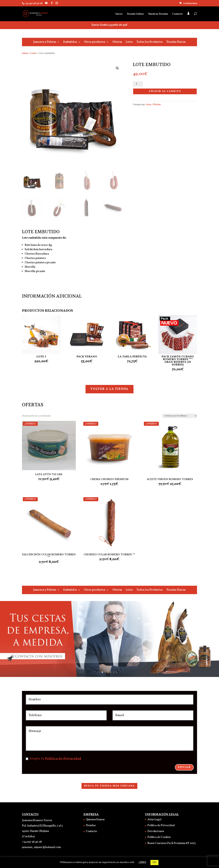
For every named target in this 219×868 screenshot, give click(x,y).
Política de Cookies (159, 837)
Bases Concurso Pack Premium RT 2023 (172, 843)
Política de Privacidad (63, 759)
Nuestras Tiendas (158, 14)
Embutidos (70, 42)
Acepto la (53, 759)
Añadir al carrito (165, 91)
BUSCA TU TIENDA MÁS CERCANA (109, 786)
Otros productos (95, 42)
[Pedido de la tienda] (180, 416)
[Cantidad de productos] (138, 84)
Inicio (119, 14)
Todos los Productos (150, 42)
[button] (117, 68)
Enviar (184, 767)
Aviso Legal (154, 820)
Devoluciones (156, 831)
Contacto (177, 14)
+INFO (142, 862)
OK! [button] (154, 862)
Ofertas (117, 42)
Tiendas (91, 825)
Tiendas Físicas (176, 42)
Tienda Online (135, 14)
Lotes (129, 42)
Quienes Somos (95, 820)
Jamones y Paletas (45, 42)
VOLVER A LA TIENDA (109, 389)
